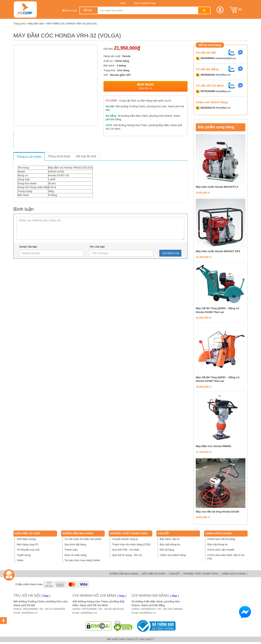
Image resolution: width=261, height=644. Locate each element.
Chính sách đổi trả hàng (221, 539)
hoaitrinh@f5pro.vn (226, 58)
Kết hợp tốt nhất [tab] (86, 156)
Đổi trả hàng (167, 550)
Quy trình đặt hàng (75, 544)
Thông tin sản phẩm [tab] (29, 157)
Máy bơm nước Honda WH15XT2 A (217, 187)
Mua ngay (146, 86)
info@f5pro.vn (223, 75)
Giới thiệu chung (26, 539)
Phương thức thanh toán (129, 533)
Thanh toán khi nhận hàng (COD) (131, 544)
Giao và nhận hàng (75, 555)
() (236, 10)
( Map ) (46, 596)
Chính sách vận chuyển (221, 550)
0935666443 (148, 609)
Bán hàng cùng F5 (27, 544)
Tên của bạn (97, 247)
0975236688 (89, 609)
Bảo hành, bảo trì (170, 539)
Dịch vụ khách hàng (144, 3)
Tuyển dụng (24, 555)
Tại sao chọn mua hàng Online (82, 560)
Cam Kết (163, 533)
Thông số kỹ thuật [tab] (59, 156)
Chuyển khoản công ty (125, 539)
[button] (220, 10)
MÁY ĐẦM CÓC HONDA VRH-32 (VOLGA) (72, 24)
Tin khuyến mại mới (28, 550)
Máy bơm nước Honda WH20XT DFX (218, 251)
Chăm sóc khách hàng (173, 555)
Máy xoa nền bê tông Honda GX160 (217, 512)
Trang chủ (19, 24)
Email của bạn (28, 247)
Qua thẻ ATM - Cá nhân (126, 550)
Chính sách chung (218, 533)
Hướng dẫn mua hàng (78, 533)
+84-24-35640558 (55, 609)
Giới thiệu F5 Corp (27, 533)
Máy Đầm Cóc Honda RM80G (213, 446)
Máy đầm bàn (36, 24)
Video (123, 3)
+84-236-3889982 (173, 609)
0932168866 (30, 609)
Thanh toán (71, 550)
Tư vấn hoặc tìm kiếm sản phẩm (83, 539)
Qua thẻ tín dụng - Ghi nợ (127, 555)
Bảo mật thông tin (170, 544)
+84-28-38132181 (114, 609)
